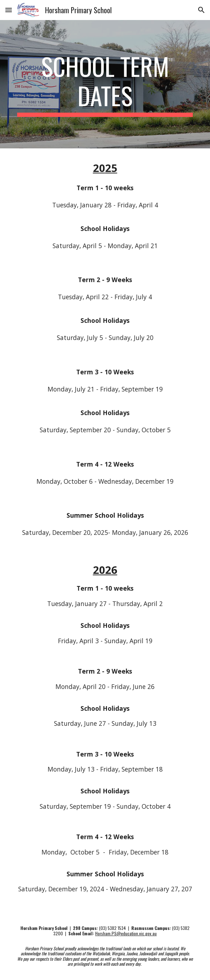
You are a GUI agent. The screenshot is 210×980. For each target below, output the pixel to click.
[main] (105, 84)
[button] (9, 10)
